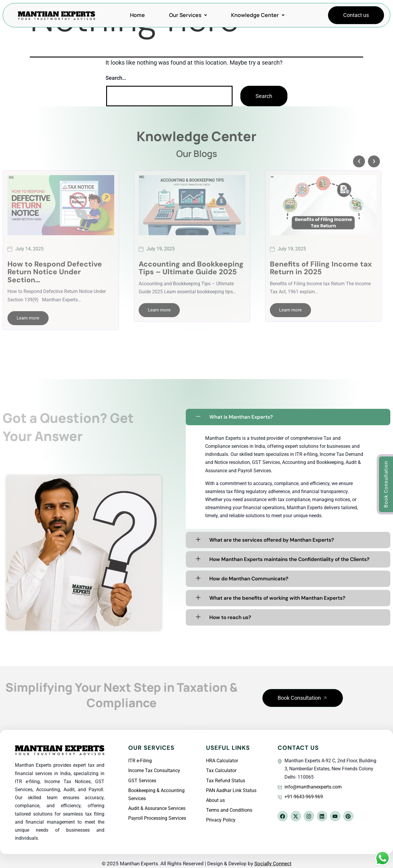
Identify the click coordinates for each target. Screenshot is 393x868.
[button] (303, 698)
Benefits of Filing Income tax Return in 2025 (321, 268)
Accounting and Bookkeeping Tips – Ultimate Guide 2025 (191, 268)
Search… (116, 78)
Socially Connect (273, 864)
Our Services (188, 15)
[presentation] (359, 161)
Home (137, 15)
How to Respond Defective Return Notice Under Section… (55, 272)
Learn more (28, 318)
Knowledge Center (258, 15)
